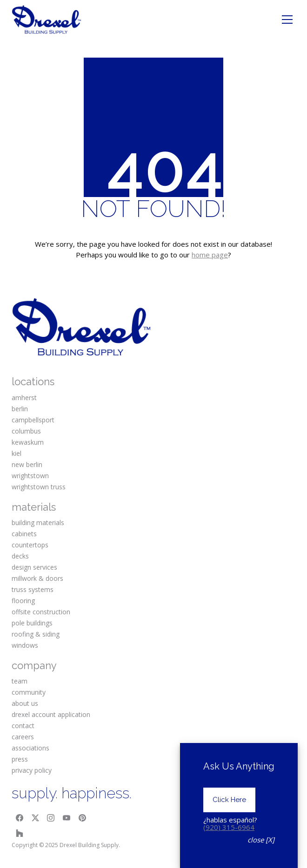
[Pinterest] (82, 818)
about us (25, 703)
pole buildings (32, 623)
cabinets (24, 534)
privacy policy (32, 770)
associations (30, 748)
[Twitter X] (35, 818)
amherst (24, 398)
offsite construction (41, 612)
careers (23, 737)
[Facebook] (20, 818)
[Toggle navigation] (287, 20)
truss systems (33, 589)
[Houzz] (20, 833)
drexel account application (51, 714)
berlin (20, 409)
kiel (17, 453)
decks (20, 556)
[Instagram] (51, 818)
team (20, 681)
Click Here (229, 805)
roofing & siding (36, 634)
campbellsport (33, 420)
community (29, 692)
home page (210, 255)
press (20, 759)
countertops (30, 545)
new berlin (27, 464)
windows (25, 645)
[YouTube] (67, 818)
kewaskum (28, 442)
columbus (26, 431)
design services (34, 567)
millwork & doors (37, 578)
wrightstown (30, 476)
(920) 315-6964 (229, 832)
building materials (38, 523)
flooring (23, 601)
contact (23, 726)
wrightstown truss (39, 487)
